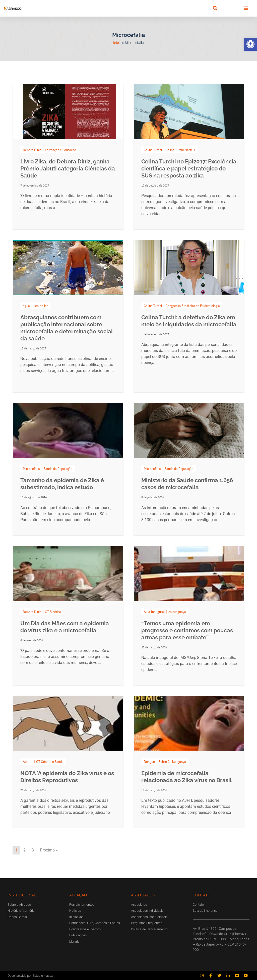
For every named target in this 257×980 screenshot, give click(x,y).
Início (117, 43)
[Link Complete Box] (68, 157)
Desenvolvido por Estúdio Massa (30, 976)
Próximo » (49, 850)
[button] (250, 44)
